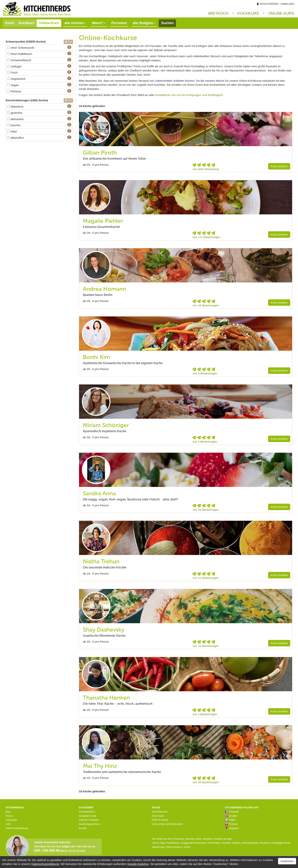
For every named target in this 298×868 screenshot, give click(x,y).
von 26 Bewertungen (206, 510)
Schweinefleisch (19, 60)
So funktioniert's (87, 812)
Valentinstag (158, 847)
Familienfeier (173, 843)
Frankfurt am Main (223, 839)
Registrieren (269, 4)
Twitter (230, 820)
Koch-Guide (158, 816)
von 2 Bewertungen (205, 714)
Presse (9, 816)
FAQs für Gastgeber (89, 820)
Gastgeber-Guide (88, 816)
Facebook (232, 812)
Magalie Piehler (103, 221)
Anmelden (287, 4)
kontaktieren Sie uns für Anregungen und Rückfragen (189, 95)
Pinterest (231, 824)
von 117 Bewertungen (206, 237)
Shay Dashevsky (104, 630)
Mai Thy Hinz (100, 766)
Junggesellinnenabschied (194, 843)
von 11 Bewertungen (206, 578)
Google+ (231, 816)
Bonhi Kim (96, 358)
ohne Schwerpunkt (21, 48)
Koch (10, 23)
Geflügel (14, 66)
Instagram (232, 828)
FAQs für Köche (160, 820)
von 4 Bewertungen (205, 373)
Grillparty (236, 843)
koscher (14, 125)
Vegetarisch (17, 79)
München (208, 839)
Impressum (11, 820)
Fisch (12, 73)
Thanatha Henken (106, 698)
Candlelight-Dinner (281, 843)
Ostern (187, 847)
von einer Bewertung (206, 169)
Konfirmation (214, 843)
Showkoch (265, 843)
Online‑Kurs (281, 13)
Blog (8, 812)
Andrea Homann (105, 289)
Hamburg (190, 839)
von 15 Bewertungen (206, 646)
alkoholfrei (16, 138)
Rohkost (14, 91)
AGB (8, 824)
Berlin (199, 839)
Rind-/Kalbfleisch (20, 54)
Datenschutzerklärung (17, 828)
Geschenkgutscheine (90, 824)
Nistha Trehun (101, 562)
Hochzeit (226, 843)
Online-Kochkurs (174, 847)
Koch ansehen (279, 166)
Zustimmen (287, 861)
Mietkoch (218, 13)
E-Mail (66, 846)
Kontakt (83, 828)
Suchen (167, 23)
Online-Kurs (49, 23)
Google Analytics (138, 864)
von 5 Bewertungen (205, 442)
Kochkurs (248, 13)
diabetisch (15, 107)
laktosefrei (16, 119)
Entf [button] (68, 42)
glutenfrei (15, 113)
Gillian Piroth (100, 153)
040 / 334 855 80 (47, 851)
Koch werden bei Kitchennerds (167, 824)
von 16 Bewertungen (206, 305)
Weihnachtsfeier (250, 843)
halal (12, 131)
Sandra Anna (99, 494)
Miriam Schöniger (106, 426)
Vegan (13, 85)
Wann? (99, 23)
